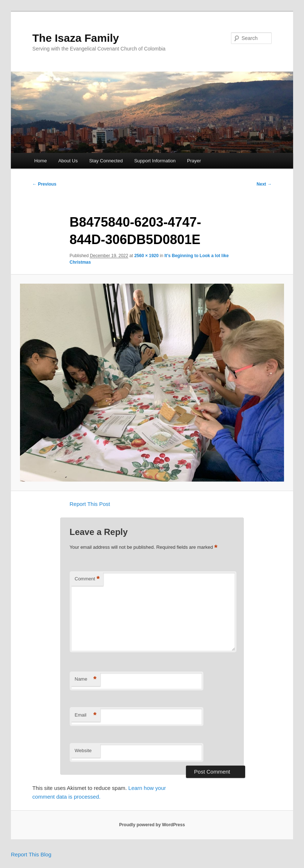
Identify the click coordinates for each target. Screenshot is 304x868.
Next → (264, 184)
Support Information (155, 161)
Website (83, 751)
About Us (68, 161)
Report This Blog (31, 854)
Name (86, 679)
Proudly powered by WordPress (152, 825)
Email (86, 715)
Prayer (194, 161)
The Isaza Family (76, 38)
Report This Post (90, 504)
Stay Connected (106, 161)
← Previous (44, 184)
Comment (87, 579)
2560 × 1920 (147, 256)
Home (40, 161)
